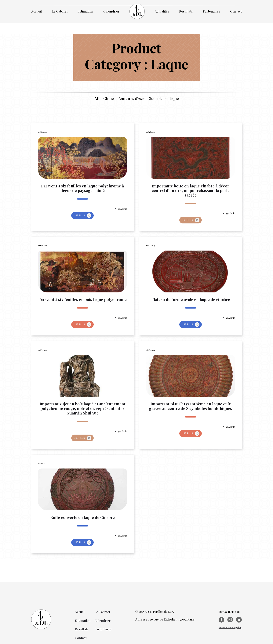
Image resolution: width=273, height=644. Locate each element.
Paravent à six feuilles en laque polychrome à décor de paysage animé (82, 188)
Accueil (36, 11)
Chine (109, 98)
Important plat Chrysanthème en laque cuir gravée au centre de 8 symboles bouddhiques (191, 406)
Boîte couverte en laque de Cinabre (83, 517)
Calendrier (111, 11)
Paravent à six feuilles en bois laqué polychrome (82, 299)
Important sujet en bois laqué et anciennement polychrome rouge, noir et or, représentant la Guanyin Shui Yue (83, 408)
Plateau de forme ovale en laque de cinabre (191, 299)
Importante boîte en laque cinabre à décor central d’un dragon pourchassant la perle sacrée (191, 190)
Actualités (162, 11)
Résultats (186, 11)
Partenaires (211, 11)
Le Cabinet (60, 11)
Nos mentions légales (230, 627)
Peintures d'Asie (131, 98)
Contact (236, 11)
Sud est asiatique (164, 98)
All (97, 98)
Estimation (85, 11)
